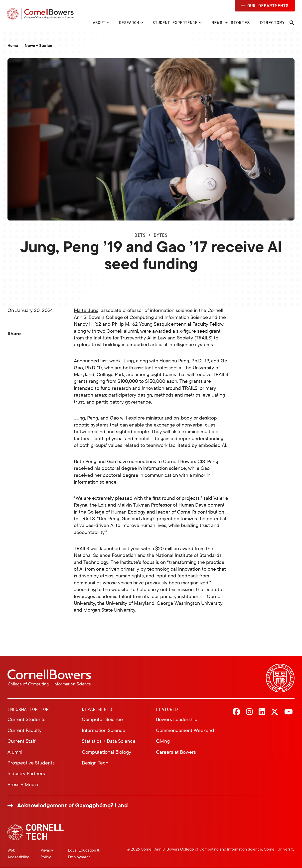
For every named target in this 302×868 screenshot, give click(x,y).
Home (13, 46)
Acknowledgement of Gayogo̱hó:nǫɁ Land (73, 805)
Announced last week (97, 361)
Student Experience (173, 22)
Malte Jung (86, 310)
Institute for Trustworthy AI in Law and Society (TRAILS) (153, 338)
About (91, 22)
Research (123, 22)
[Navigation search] (293, 23)
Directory (274, 22)
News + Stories (232, 22)
